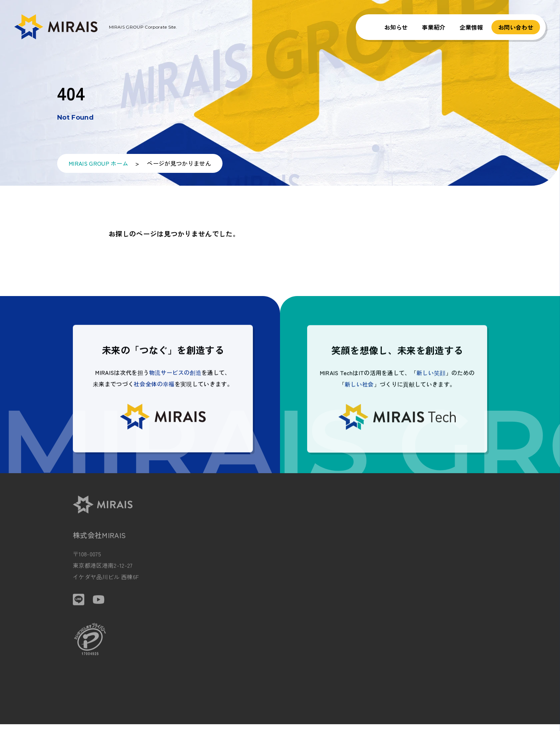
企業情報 (471, 27)
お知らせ (396, 27)
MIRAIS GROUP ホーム (98, 166)
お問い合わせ (516, 27)
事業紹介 (433, 27)
